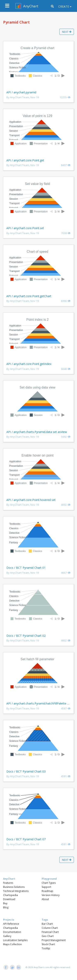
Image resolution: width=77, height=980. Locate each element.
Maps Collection (12, 944)
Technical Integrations (16, 891)
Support (46, 887)
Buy (5, 903)
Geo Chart (48, 936)
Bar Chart (47, 924)
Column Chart (50, 928)
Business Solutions (14, 887)
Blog (6, 907)
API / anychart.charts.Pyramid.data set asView (37, 432)
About (45, 899)
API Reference (11, 924)
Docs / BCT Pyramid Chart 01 (26, 568)
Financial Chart (50, 932)
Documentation (12, 932)
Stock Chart (48, 944)
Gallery (7, 936)
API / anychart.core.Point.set (25, 228)
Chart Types (49, 883)
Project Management (54, 940)
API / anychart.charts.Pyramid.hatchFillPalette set (39, 703)
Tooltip (46, 948)
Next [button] (67, 32)
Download (9, 899)
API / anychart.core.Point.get (25, 160)
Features (8, 883)
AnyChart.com (41, 967)
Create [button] (64, 6)
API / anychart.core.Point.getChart (29, 296)
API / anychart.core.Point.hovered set (31, 500)
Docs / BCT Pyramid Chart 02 (26, 636)
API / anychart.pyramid (21, 92)
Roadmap (47, 891)
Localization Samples (15, 940)
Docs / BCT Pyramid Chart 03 (26, 771)
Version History (51, 895)
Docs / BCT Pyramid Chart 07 (26, 839)
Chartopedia (10, 895)
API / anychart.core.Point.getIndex (29, 364)
